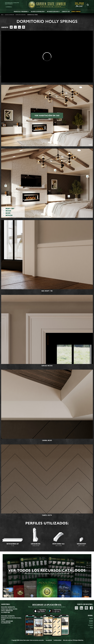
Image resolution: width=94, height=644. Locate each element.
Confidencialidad (57, 640)
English (91, 618)
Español (91, 621)
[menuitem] (80, 5)
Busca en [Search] (88, 5)
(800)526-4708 (9, 611)
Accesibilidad (49, 640)
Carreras (9, 7)
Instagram (76, 608)
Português (90, 625)
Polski (91, 627)
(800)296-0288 (9, 621)
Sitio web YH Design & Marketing (73, 640)
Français (91, 623)
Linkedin (81, 608)
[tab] (21, 12)
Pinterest (86, 608)
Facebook (91, 608)
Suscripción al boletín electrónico (12, 3)
